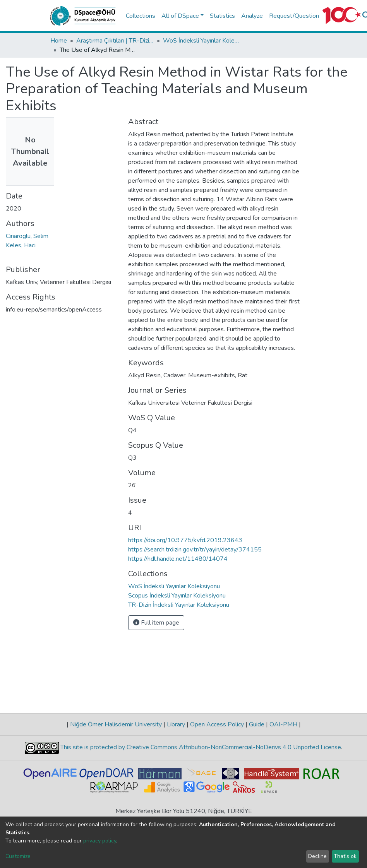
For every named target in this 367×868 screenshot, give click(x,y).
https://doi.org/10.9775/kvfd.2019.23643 (185, 540)
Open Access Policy (217, 724)
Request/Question (294, 16)
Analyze (252, 16)
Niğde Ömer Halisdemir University (116, 724)
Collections (141, 16)
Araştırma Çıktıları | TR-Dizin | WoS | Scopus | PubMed (115, 41)
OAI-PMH (283, 724)
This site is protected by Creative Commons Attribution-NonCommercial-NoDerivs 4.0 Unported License (200, 747)
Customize (18, 856)
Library (176, 724)
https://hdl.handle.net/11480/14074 (178, 559)
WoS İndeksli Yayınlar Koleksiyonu (202, 41)
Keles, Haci (21, 245)
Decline (317, 856)
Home (59, 41)
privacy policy (100, 841)
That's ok (345, 856)
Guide (257, 724)
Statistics (222, 16)
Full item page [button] (156, 623)
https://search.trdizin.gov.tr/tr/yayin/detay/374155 (195, 550)
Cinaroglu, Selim (27, 236)
